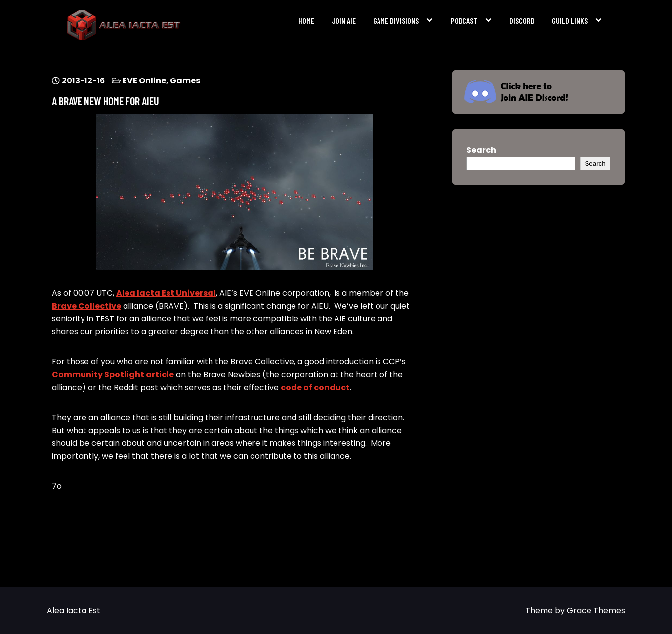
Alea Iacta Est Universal (166, 293)
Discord (522, 20)
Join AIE (344, 20)
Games (185, 81)
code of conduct (315, 387)
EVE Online (144, 81)
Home (306, 20)
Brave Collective (86, 306)
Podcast (464, 20)
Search (481, 150)
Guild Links (570, 20)
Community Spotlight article (113, 375)
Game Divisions (396, 20)
